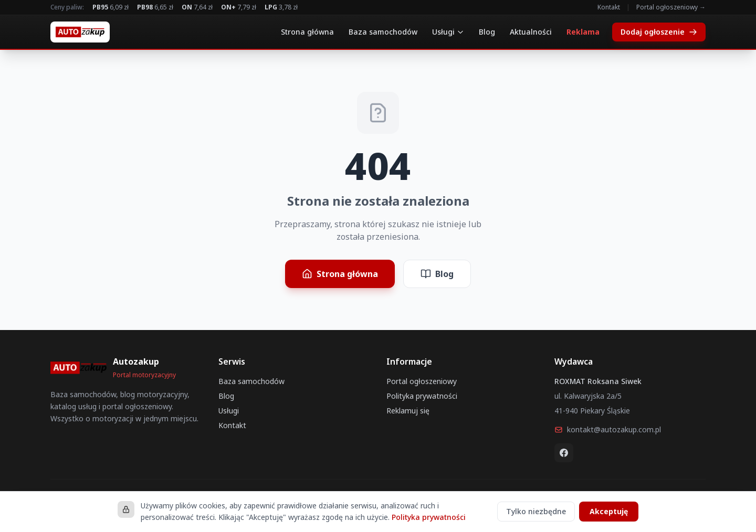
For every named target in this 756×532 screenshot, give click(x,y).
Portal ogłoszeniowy (422, 381)
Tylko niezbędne (536, 511)
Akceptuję (609, 511)
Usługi (448, 32)
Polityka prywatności (422, 396)
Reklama (583, 32)
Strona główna (307, 32)
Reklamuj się (408, 411)
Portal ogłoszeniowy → (671, 7)
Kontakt (609, 7)
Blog (487, 32)
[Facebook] (564, 453)
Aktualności (531, 32)
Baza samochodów (383, 32)
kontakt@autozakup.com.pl (608, 429)
